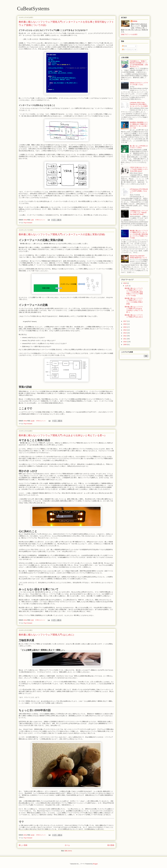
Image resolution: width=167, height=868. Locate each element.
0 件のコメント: (40, 220)
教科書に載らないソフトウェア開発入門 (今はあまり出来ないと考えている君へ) (62, 435)
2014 (125, 330)
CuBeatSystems (33, 8)
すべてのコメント (129, 50)
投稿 (125, 46)
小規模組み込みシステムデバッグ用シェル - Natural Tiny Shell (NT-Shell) (139, 213)
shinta (135, 21)
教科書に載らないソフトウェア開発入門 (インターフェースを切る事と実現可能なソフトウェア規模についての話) (139, 234)
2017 (125, 321)
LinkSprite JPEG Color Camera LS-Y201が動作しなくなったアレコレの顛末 (139, 104)
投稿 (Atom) (68, 851)
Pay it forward (28, 223)
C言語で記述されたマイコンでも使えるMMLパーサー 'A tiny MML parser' (139, 169)
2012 (125, 336)
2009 (125, 345)
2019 (125, 283)
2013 (125, 333)
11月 (127, 286)
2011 (125, 339)
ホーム (67, 845)
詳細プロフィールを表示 (129, 34)
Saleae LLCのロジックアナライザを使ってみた (139, 84)
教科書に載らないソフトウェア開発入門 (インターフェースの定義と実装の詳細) (62, 234)
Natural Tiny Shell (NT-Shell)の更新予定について (138, 257)
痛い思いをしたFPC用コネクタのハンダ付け (139, 147)
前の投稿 (111, 845)
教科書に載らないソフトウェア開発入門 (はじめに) (46, 635)
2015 (125, 327)
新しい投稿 (23, 845)
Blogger (95, 864)
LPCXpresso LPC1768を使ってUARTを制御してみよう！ (139, 191)
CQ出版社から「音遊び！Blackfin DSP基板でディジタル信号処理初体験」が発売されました (139, 64)
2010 (125, 342)
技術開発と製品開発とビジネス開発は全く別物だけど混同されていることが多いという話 (139, 125)
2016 (125, 324)
